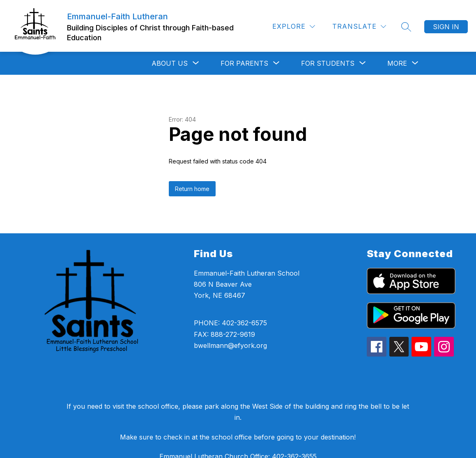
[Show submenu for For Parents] (244, 63)
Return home (192, 189)
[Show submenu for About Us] (170, 63)
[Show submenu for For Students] (328, 63)
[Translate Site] (359, 26)
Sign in (446, 27)
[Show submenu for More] (397, 63)
